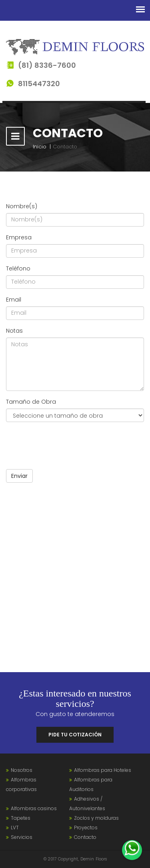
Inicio (40, 147)
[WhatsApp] (132, 850)
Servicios (22, 837)
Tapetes (21, 818)
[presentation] (67, 444)
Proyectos (86, 828)
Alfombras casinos (34, 808)
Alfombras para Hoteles (103, 770)
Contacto (85, 837)
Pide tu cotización (75, 735)
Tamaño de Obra (31, 402)
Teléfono (18, 268)
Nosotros (22, 770)
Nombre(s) (22, 206)
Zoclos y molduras (96, 818)
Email (14, 300)
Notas (14, 331)
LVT (15, 828)
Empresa (19, 237)
